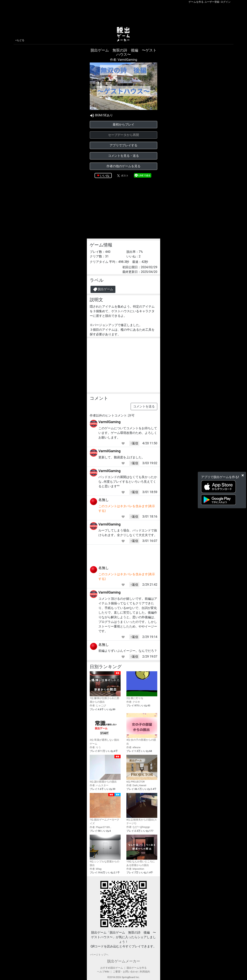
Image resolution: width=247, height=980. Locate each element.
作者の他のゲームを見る (123, 166)
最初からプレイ (123, 124)
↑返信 (134, 443)
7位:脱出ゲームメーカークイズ (105, 809)
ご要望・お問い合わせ (125, 972)
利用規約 (145, 972)
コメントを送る (144, 406)
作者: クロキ (133, 702)
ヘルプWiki (103, 972)
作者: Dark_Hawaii (136, 785)
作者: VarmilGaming (124, 60)
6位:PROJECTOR (142, 769)
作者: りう (95, 747)
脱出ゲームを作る (137, 968)
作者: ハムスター (99, 785)
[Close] (243, 475)
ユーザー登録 (212, 2)
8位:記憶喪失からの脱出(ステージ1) (142, 809)
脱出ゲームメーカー (124, 961)
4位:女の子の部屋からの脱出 (142, 729)
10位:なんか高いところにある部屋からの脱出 (142, 851)
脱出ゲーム (103, 289)
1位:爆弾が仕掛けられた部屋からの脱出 (105, 687)
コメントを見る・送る (123, 156)
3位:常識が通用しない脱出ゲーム (105, 729)
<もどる (20, 40)
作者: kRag (96, 869)
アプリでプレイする (123, 145)
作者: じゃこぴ (98, 705)
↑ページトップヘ (99, 955)
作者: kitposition (135, 869)
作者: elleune (133, 747)
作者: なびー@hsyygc (138, 827)
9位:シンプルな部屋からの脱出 (105, 851)
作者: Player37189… (101, 827)
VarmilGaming (110, 422)
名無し (104, 500)
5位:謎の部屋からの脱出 (105, 769)
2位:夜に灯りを (142, 685)
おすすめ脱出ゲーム (112, 968)
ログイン (226, 2)
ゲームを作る (196, 2)
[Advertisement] (123, 14)
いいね (105, 176)
